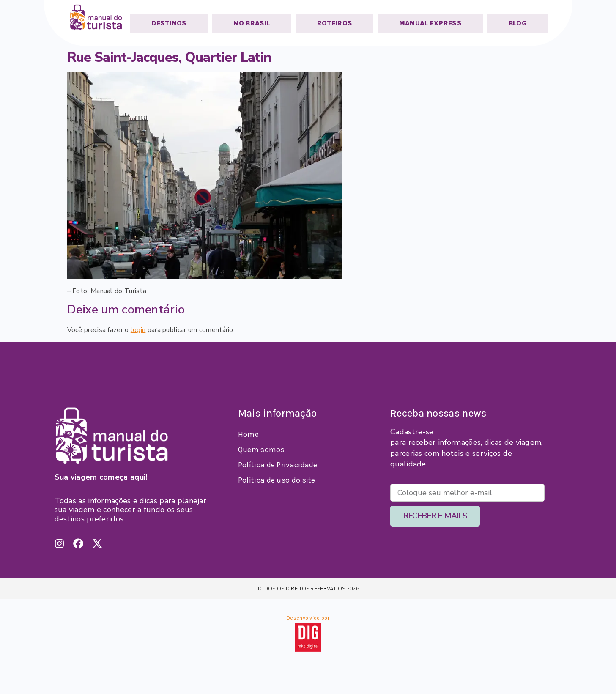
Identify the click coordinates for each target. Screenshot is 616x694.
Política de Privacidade (278, 465)
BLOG (518, 23)
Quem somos (261, 450)
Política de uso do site (277, 480)
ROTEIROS (335, 23)
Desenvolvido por (308, 618)
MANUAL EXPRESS (430, 23)
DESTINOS (169, 23)
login (138, 330)
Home (248, 434)
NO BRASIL (252, 23)
